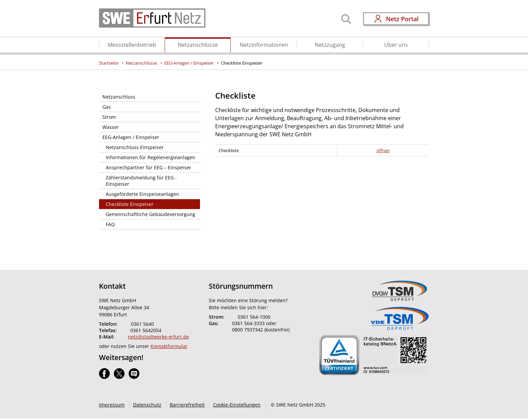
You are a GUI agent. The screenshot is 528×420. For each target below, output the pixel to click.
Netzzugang (330, 45)
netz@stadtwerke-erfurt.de (158, 337)
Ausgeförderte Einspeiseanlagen (142, 194)
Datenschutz (147, 405)
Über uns (396, 45)
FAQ (110, 224)
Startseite (109, 63)
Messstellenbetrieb (132, 45)
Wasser (111, 127)
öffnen (383, 150)
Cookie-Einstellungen (237, 405)
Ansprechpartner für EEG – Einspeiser (148, 167)
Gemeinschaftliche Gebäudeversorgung (151, 214)
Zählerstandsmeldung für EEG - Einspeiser (141, 181)
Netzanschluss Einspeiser (135, 147)
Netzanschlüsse (198, 45)
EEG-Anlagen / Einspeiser (189, 63)
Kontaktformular (169, 346)
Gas (107, 107)
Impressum (112, 405)
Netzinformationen (264, 45)
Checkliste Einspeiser (242, 63)
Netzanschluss (119, 97)
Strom (109, 117)
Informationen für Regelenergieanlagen (151, 157)
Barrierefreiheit (187, 405)
